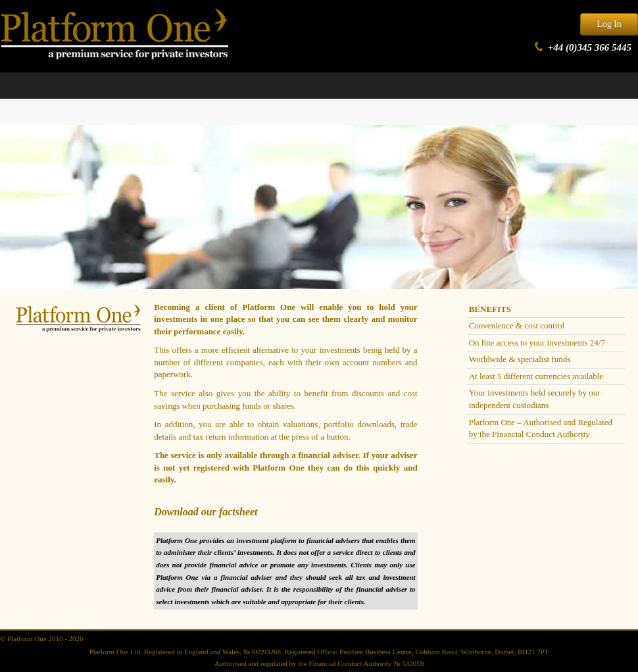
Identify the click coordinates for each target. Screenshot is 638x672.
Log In (609, 24)
